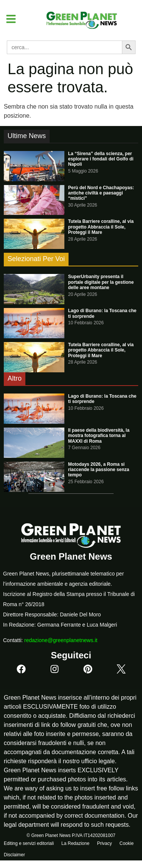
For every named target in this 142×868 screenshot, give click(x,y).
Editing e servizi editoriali (29, 843)
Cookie (126, 843)
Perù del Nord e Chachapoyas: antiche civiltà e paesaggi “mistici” (101, 193)
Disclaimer (14, 855)
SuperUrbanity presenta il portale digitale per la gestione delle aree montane (101, 282)
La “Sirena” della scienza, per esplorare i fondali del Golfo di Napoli (101, 159)
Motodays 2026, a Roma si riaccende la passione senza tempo (99, 470)
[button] (8, 19)
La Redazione (75, 843)
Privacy (104, 843)
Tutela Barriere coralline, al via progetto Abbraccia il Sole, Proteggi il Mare (101, 227)
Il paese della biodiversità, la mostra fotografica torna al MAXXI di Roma (99, 436)
